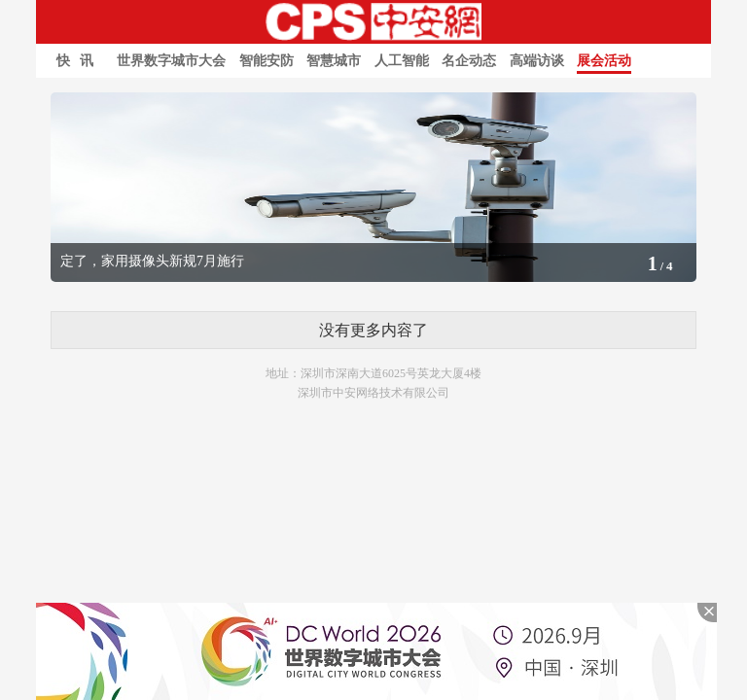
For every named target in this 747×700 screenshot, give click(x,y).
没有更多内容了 (373, 330)
